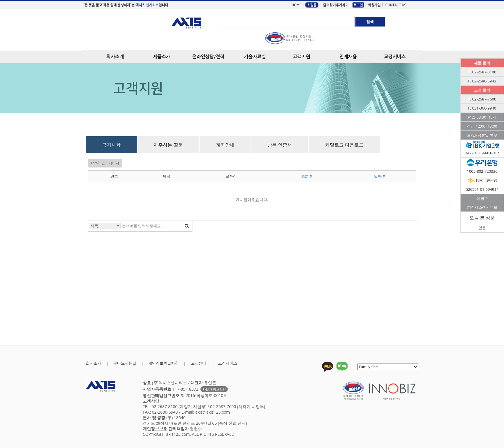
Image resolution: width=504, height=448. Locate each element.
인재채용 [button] (348, 57)
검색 (370, 22)
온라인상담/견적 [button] (208, 57)
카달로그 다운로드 (344, 145)
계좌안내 (225, 145)
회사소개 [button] (115, 57)
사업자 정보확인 (214, 389)
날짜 (379, 176)
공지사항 (111, 145)
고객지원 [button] (302, 57)
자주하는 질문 (168, 145)
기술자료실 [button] (255, 57)
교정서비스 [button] (395, 57)
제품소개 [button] (162, 57)
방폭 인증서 (280, 145)
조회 (306, 176)
